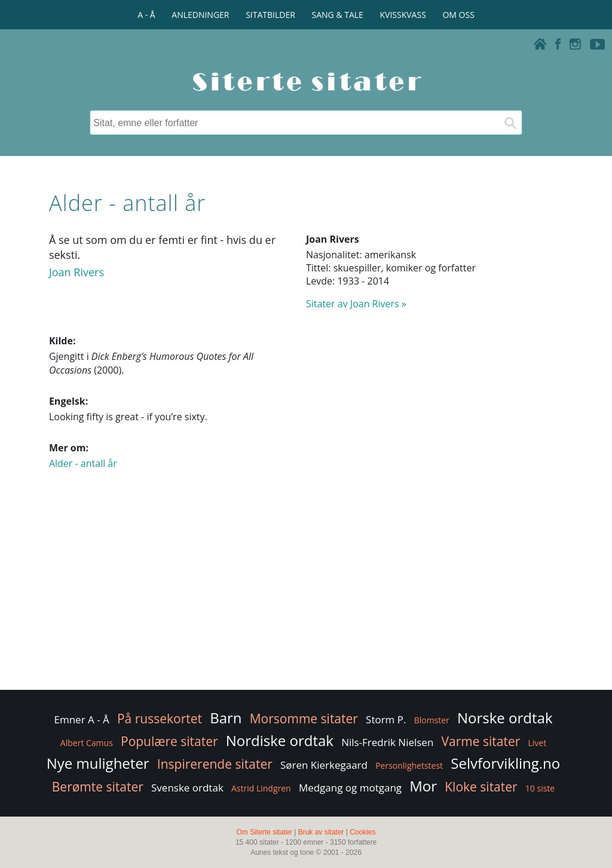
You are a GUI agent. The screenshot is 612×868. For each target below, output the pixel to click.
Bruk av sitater (321, 832)
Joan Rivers (76, 272)
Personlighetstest (409, 765)
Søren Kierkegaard (324, 765)
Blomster (432, 720)
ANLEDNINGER (200, 15)
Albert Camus (87, 743)
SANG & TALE (338, 15)
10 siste (540, 788)
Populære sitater (169, 741)
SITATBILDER (270, 15)
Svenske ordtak (187, 788)
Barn (226, 718)
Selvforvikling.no (505, 763)
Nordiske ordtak (280, 740)
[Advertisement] (306, 592)
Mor (423, 786)
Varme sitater (481, 741)
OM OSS (458, 15)
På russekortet (160, 719)
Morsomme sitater (304, 719)
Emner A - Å (81, 719)
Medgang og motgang (350, 788)
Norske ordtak (505, 718)
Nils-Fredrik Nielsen (387, 742)
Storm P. (386, 719)
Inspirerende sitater (215, 764)
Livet (537, 743)
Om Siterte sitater (264, 832)
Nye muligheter (98, 763)
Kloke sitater (481, 787)
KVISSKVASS (403, 15)
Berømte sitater (98, 787)
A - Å (146, 15)
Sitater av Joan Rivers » (356, 304)
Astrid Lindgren (261, 788)
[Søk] (510, 123)
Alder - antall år (83, 463)
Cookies (362, 832)
